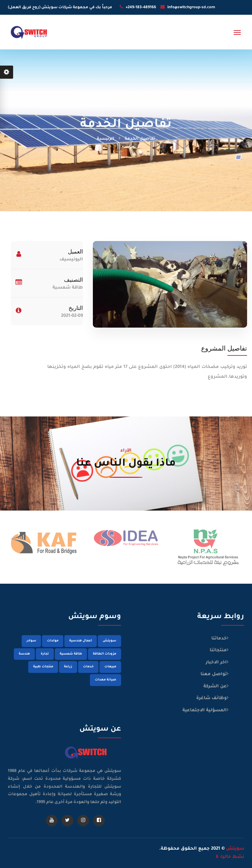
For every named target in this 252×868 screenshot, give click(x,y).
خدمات (88, 667)
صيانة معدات (105, 680)
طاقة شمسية (71, 654)
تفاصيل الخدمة (140, 139)
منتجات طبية (43, 667)
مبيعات (110, 667)
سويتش (109, 641)
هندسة (24, 654)
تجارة (45, 654)
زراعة (68, 667)
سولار (31, 641)
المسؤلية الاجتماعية (205, 710)
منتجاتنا (218, 650)
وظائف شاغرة (211, 698)
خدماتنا (219, 639)
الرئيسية (105, 139)
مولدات (53, 641)
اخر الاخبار (216, 663)
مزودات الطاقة (105, 654)
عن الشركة (215, 686)
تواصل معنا (214, 674)
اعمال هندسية (81, 641)
